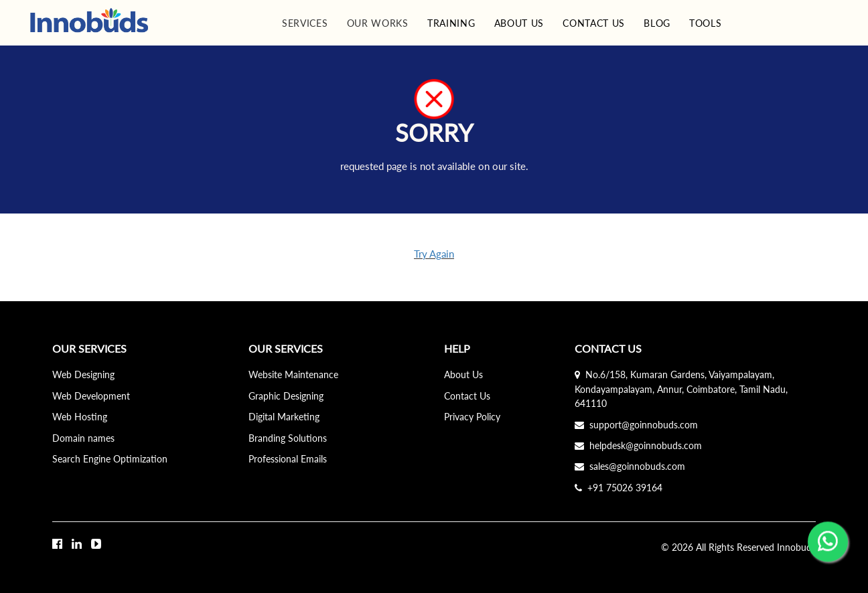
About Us (463, 374)
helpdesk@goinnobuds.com (638, 445)
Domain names (83, 438)
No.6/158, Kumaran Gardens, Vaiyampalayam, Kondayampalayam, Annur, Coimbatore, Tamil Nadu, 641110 (681, 389)
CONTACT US (594, 23)
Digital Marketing (284, 417)
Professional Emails (288, 459)
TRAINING (451, 23)
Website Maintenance (293, 374)
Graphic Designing (286, 396)
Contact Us (467, 396)
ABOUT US (519, 23)
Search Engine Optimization (110, 459)
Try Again (434, 254)
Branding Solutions (288, 438)
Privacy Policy (472, 417)
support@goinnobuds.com (636, 425)
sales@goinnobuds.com (630, 466)
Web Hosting (80, 417)
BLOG (657, 23)
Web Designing (83, 374)
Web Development (91, 396)
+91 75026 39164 (619, 488)
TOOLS (706, 23)
